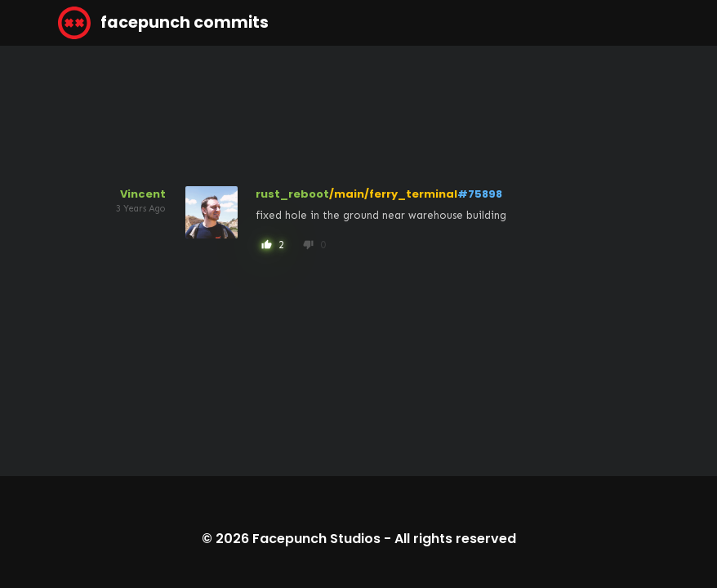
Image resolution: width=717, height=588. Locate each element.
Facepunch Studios (316, 539)
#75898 (480, 194)
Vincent (143, 194)
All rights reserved (455, 539)
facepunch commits (163, 23)
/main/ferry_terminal (393, 194)
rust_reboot (292, 194)
